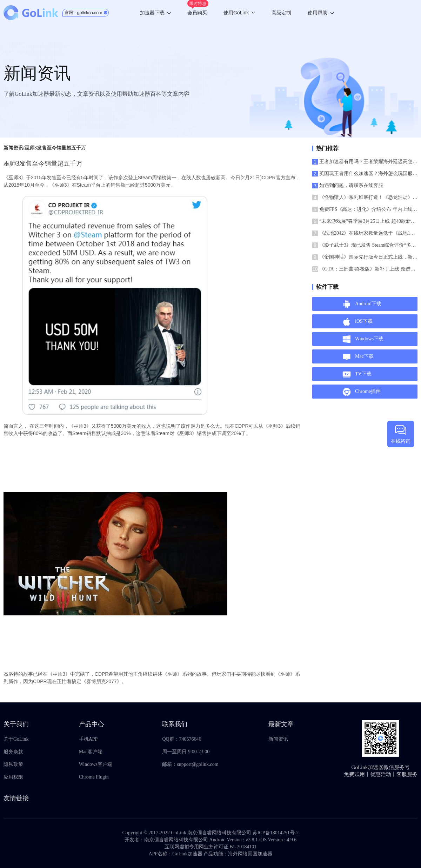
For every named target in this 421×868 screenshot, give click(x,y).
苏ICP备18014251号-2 (276, 833)
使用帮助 (321, 13)
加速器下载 (155, 13)
